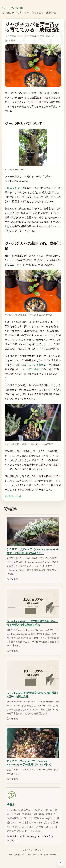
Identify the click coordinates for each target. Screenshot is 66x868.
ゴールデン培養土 (34, 365)
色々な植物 (17, 8)
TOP (5, 8)
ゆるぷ (54, 36)
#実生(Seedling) (13, 496)
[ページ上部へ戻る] (61, 863)
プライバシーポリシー (33, 850)
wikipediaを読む (13, 188)
